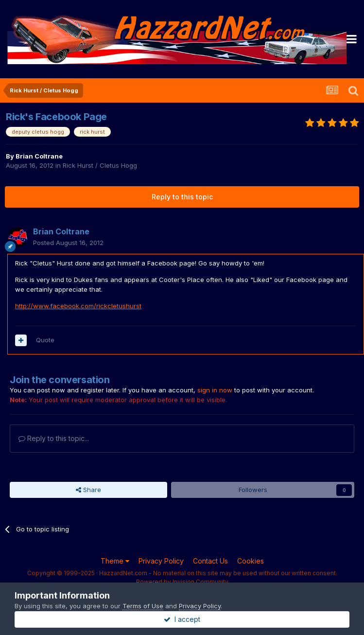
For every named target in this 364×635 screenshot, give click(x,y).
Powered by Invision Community (182, 582)
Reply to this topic (182, 197)
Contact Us (210, 561)
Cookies (251, 561)
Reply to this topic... (54, 438)
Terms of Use (143, 606)
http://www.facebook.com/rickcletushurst (78, 306)
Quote (45, 340)
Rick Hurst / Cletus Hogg (100, 165)
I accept (182, 619)
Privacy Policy (161, 561)
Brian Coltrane (39, 156)
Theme (115, 561)
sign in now (215, 390)
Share (88, 490)
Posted (68, 243)
